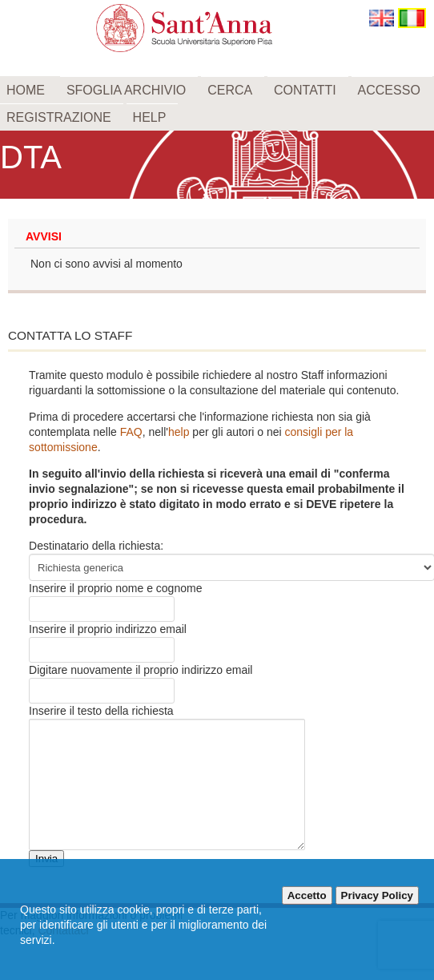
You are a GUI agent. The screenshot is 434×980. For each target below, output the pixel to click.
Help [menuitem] (150, 117)
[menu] (217, 103)
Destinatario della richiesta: (96, 546)
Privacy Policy (377, 895)
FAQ (131, 432)
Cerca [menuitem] (230, 90)
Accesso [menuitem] (389, 90)
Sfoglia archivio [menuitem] (126, 90)
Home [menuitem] (26, 90)
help (179, 432)
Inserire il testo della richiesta (101, 711)
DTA (31, 157)
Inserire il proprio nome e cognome (115, 588)
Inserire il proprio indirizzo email (108, 629)
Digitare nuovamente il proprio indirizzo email (141, 670)
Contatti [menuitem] (305, 90)
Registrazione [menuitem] (59, 117)
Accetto (307, 895)
